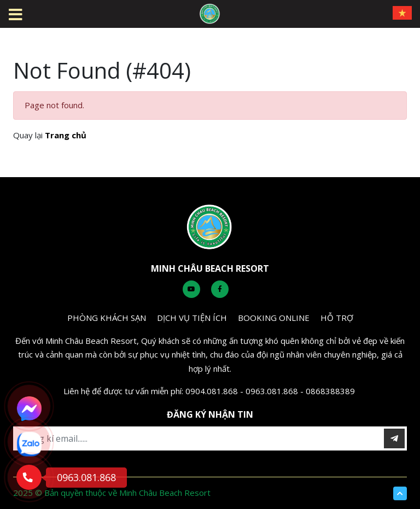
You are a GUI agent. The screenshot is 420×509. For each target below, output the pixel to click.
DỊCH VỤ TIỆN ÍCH (192, 318)
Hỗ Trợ (337, 318)
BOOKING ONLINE (274, 318)
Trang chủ (66, 135)
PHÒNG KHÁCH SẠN (107, 318)
